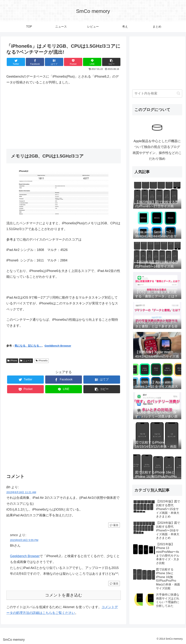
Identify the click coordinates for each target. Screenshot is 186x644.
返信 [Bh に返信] (114, 525)
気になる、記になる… (28, 346)
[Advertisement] (64, 115)
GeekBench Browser (58, 346)
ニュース (26, 361)
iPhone (12, 361)
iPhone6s (42, 361)
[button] (178, 93)
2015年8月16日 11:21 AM (21, 492)
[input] (157, 93)
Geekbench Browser (25, 556)
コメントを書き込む (64, 595)
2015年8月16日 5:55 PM (24, 540)
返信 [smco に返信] (114, 583)
